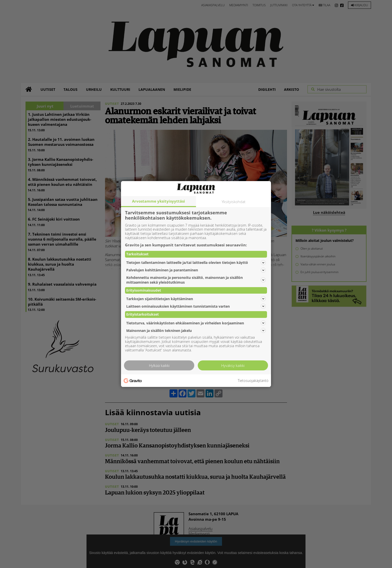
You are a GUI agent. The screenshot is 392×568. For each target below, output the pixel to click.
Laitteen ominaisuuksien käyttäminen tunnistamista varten (196, 306)
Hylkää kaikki (159, 365)
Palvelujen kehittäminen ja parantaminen (196, 270)
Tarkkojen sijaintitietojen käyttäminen (196, 299)
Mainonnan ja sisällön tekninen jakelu (196, 330)
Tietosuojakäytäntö (253, 381)
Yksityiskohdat (234, 202)
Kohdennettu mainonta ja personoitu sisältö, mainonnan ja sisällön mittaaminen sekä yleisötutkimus (196, 280)
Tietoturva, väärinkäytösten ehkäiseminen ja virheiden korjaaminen (196, 323)
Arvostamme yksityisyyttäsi (158, 201)
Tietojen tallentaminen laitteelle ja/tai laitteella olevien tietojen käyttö (196, 263)
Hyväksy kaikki (233, 365)
